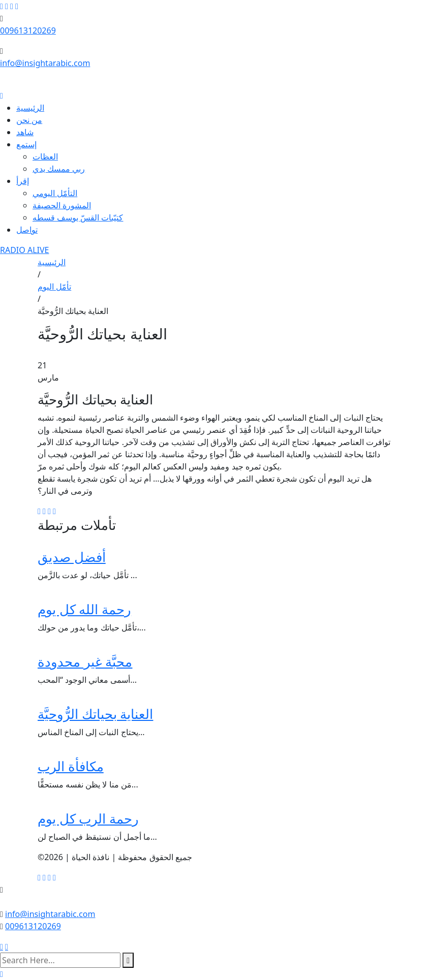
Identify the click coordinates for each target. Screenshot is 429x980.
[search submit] (128, 960)
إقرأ (23, 181)
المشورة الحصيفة (62, 205)
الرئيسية (30, 108)
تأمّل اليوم (54, 287)
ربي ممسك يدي (59, 169)
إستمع (26, 144)
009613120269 (28, 30)
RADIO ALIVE (24, 250)
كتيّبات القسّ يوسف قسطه (78, 217)
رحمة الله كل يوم (84, 609)
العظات (45, 156)
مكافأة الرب (71, 766)
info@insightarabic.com (45, 63)
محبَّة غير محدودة (85, 661)
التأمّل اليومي (55, 193)
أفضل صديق (72, 557)
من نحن (29, 120)
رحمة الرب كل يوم (88, 818)
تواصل (27, 230)
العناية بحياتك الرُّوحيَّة (95, 714)
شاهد (25, 132)
